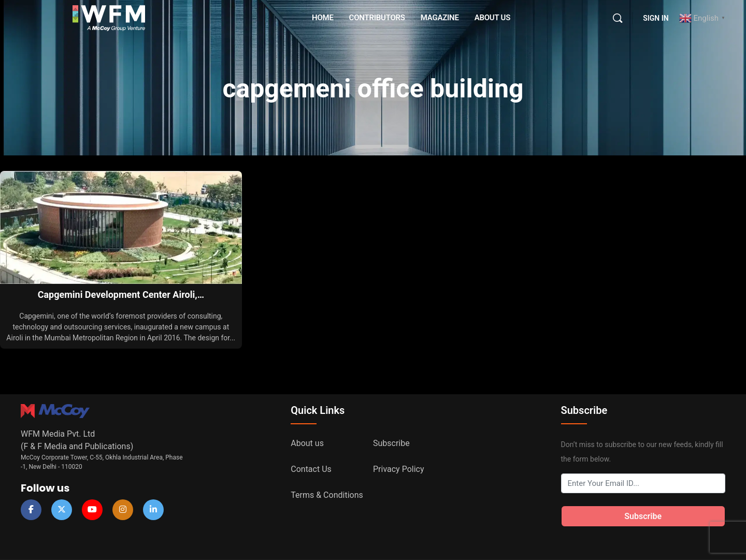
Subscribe (391, 443)
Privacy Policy (399, 469)
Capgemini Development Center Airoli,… (121, 295)
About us (307, 443)
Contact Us (311, 469)
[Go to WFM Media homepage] (109, 17)
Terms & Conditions (327, 495)
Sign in (656, 18)
